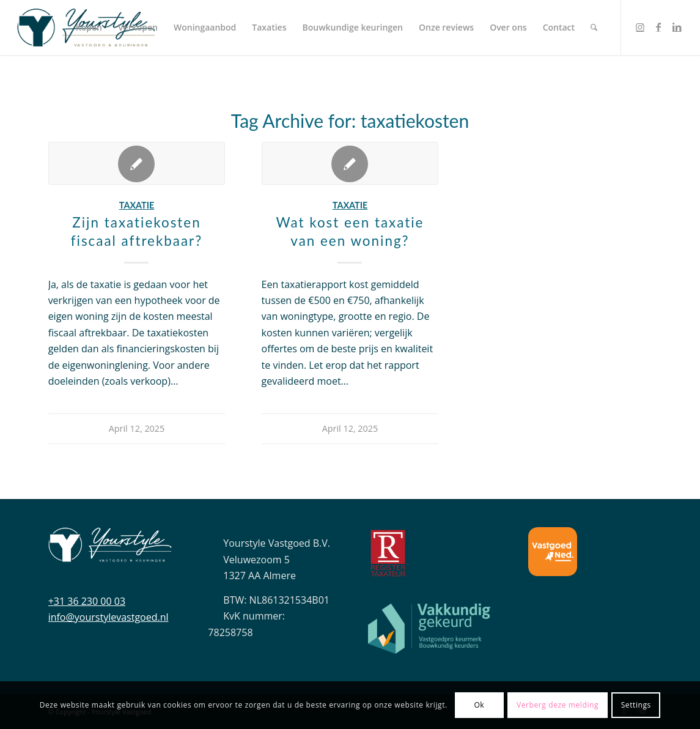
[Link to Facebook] (658, 27)
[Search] (594, 28)
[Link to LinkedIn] (677, 27)
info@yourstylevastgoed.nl (109, 617)
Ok (479, 705)
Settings (636, 705)
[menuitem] (89, 28)
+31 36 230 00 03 (87, 601)
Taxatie (137, 205)
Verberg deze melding (558, 705)
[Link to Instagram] (640, 27)
